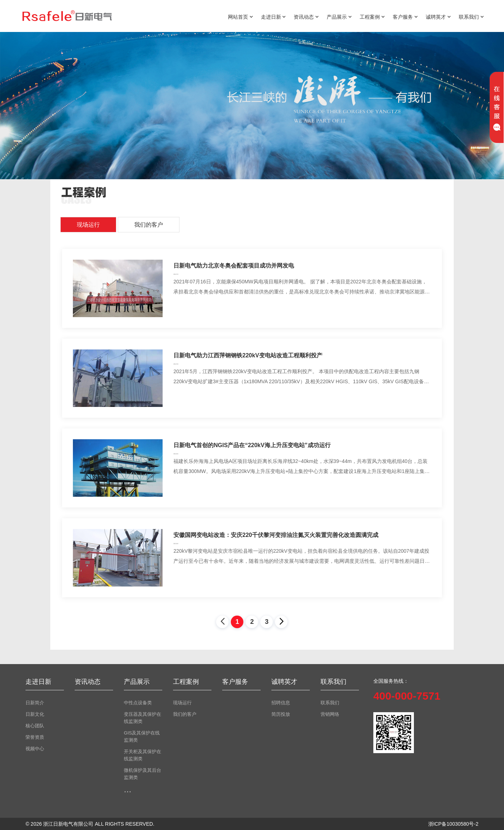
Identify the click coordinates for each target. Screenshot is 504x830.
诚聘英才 (438, 17)
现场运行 (88, 225)
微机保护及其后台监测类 (143, 774)
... (128, 789)
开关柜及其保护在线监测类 (143, 755)
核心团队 (35, 726)
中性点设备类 (138, 703)
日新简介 (35, 703)
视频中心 (35, 749)
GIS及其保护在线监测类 (142, 736)
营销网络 (330, 714)
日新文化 (35, 714)
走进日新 (274, 17)
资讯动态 (306, 17)
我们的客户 (149, 225)
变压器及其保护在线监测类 (143, 718)
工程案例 (372, 17)
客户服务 (405, 17)
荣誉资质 (35, 737)
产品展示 (339, 17)
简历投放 (281, 714)
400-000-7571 (407, 696)
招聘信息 (281, 703)
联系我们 (471, 17)
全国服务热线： (391, 681)
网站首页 (241, 17)
